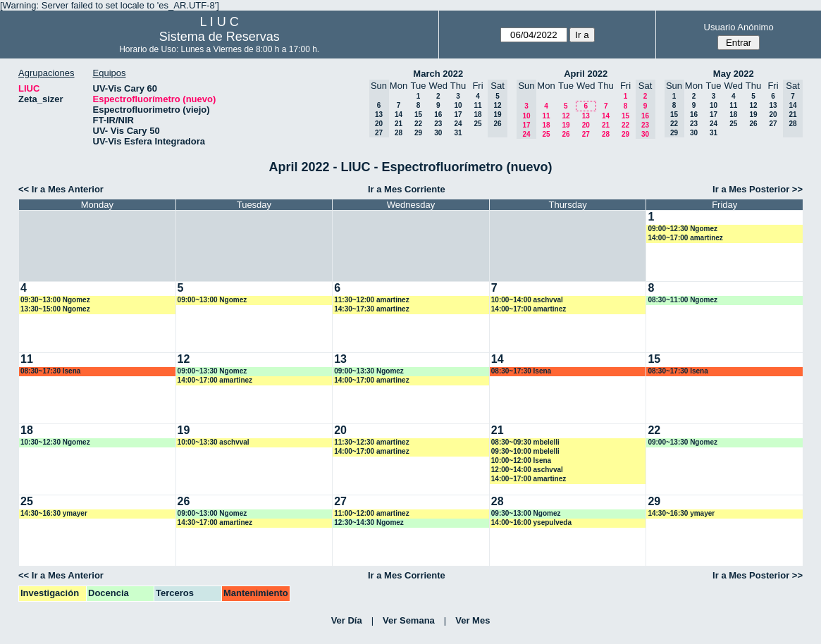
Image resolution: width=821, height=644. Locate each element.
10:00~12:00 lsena (521, 460)
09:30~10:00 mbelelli (525, 451)
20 (586, 125)
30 (438, 133)
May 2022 (734, 74)
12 (566, 116)
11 (477, 105)
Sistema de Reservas (220, 37)
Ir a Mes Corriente (407, 189)
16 (438, 114)
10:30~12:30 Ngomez (55, 442)
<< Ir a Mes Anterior (61, 189)
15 (418, 114)
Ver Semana (409, 620)
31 (458, 133)
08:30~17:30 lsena (50, 371)
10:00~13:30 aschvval (214, 442)
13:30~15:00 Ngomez (55, 309)
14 (399, 114)
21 (399, 124)
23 (438, 124)
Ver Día (347, 620)
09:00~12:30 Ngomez (683, 229)
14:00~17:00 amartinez (685, 238)
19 (566, 125)
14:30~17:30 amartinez (371, 309)
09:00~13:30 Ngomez (212, 371)
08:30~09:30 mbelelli (525, 442)
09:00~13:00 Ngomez (212, 300)
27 (586, 134)
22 (418, 124)
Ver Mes (473, 620)
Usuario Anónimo (739, 27)
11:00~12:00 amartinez (371, 513)
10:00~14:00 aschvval (527, 300)
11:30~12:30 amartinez (371, 442)
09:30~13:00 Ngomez (55, 300)
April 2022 (586, 74)
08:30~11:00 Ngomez (683, 300)
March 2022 (438, 74)
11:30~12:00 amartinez (371, 300)
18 (477, 114)
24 (458, 124)
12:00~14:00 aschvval (527, 470)
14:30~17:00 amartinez (215, 522)
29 (418, 133)
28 (399, 133)
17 (458, 114)
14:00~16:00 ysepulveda (531, 522)
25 (477, 124)
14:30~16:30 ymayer (54, 513)
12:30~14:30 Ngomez (369, 522)
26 (566, 134)
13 (586, 116)
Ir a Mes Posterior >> (758, 189)
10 (458, 105)
